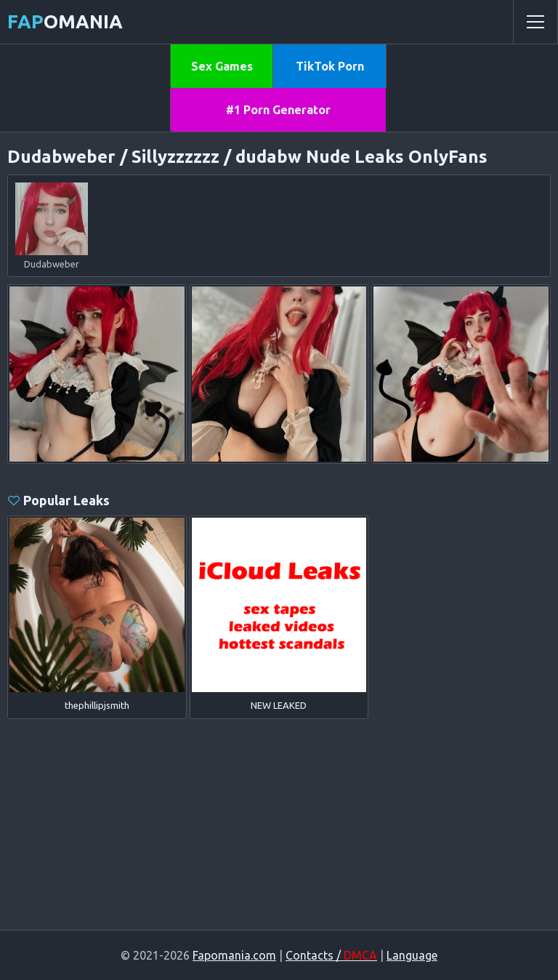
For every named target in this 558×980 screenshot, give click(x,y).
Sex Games (222, 66)
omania (65, 21)
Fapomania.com (234, 955)
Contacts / (331, 955)
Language (412, 955)
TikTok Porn (330, 66)
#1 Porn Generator (278, 110)
